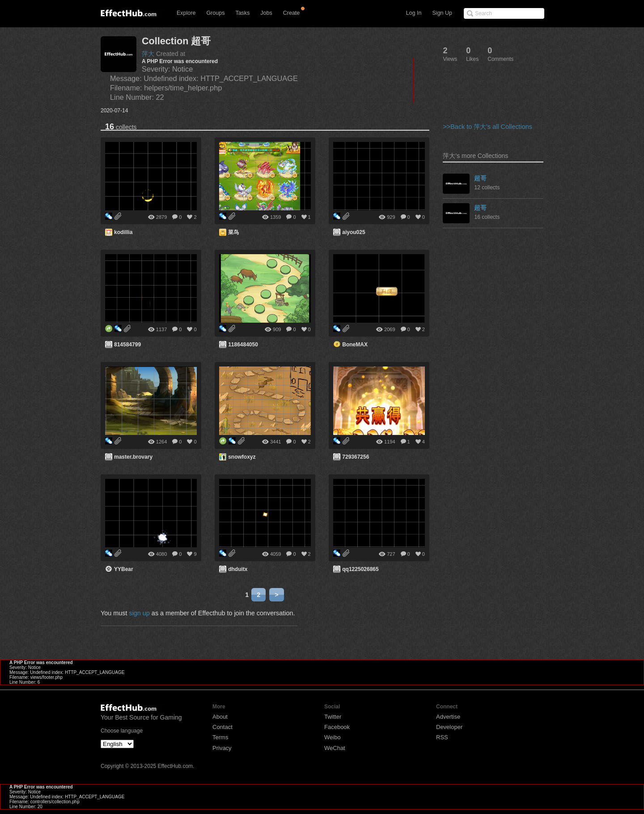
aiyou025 (354, 232)
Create (292, 13)
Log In (414, 13)
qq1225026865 (360, 569)
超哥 (480, 178)
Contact (222, 727)
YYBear (124, 569)
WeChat (335, 748)
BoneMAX (355, 345)
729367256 (356, 457)
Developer (449, 727)
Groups (215, 13)
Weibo (333, 737)
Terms (220, 737)
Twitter (333, 717)
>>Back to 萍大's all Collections (487, 127)
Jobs (266, 13)
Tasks (242, 13)
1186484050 (243, 345)
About (220, 717)
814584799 (127, 345)
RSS (442, 737)
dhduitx (238, 569)
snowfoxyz (242, 457)
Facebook (337, 727)
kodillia (123, 232)
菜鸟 (233, 232)
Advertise (448, 717)
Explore (186, 13)
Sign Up (442, 13)
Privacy (222, 748)
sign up (139, 613)
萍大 (148, 54)
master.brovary (133, 457)
